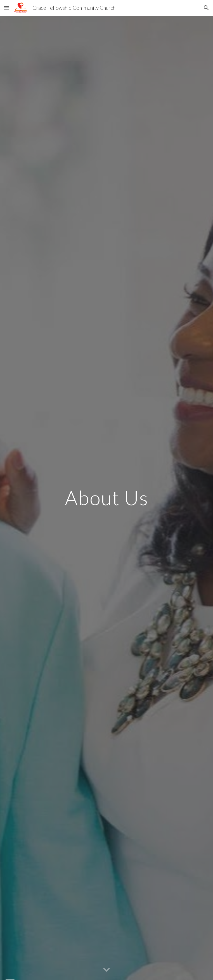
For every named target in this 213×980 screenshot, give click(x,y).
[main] (106, 498)
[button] (7, 8)
